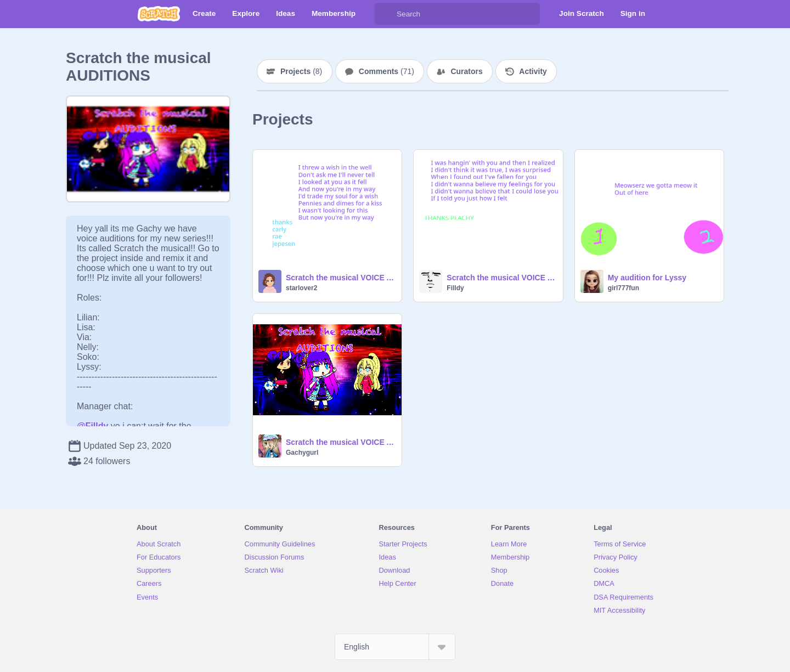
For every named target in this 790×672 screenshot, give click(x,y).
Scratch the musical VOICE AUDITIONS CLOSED (340, 442)
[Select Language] (395, 647)
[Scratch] (159, 14)
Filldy (455, 288)
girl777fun (623, 288)
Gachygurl (302, 453)
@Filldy (92, 426)
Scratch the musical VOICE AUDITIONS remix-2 (501, 278)
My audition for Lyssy (647, 278)
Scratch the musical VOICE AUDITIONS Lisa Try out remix (340, 278)
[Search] (386, 14)
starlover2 (301, 288)
